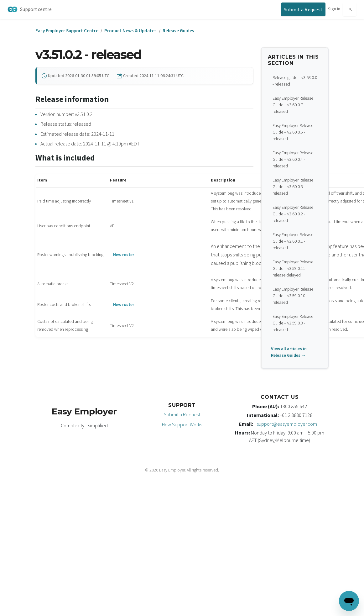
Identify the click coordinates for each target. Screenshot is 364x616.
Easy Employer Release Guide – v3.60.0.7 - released (293, 105)
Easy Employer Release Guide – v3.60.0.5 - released (293, 132)
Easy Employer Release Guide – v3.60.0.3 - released (293, 187)
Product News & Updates (130, 31)
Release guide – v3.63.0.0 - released (295, 81)
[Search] (350, 9)
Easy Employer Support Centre (67, 31)
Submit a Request (182, 414)
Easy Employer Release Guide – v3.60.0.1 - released (293, 241)
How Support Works (182, 424)
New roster (124, 255)
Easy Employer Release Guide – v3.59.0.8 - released (293, 323)
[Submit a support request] (303, 9)
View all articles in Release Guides (289, 352)
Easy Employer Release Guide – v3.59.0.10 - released (293, 296)
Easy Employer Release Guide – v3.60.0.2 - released (293, 214)
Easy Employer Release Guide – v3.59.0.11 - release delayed (293, 268)
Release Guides (178, 31)
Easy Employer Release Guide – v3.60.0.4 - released (293, 159)
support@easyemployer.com (287, 424)
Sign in (334, 9)
